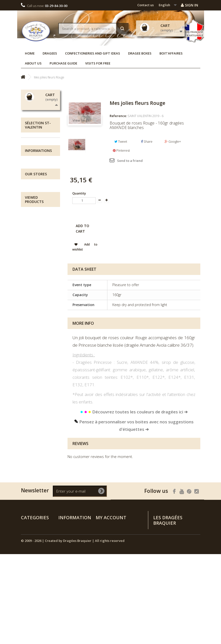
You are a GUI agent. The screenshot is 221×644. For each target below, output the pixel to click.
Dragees (50, 53)
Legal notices (41, 272)
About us (33, 63)
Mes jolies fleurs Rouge (36, 397)
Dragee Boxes (140, 53)
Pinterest (121, 150)
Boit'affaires (171, 53)
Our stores (39, 299)
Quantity (79, 193)
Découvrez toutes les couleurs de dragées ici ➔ (134, 412)
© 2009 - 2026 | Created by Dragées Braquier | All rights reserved (73, 631)
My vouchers (106, 552)
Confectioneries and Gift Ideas (93, 53)
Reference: (118, 116)
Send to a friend (130, 161)
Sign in (189, 5)
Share (147, 141)
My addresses (107, 539)
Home (30, 53)
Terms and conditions (37, 289)
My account (111, 517)
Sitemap (65, 582)
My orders (104, 526)
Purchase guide (63, 63)
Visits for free (98, 63)
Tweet (121, 141)
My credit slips (107, 532)
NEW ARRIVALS (38, 231)
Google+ (173, 141)
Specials (65, 526)
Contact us (146, 5)
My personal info (109, 545)
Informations (38, 248)
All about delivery (36, 262)
